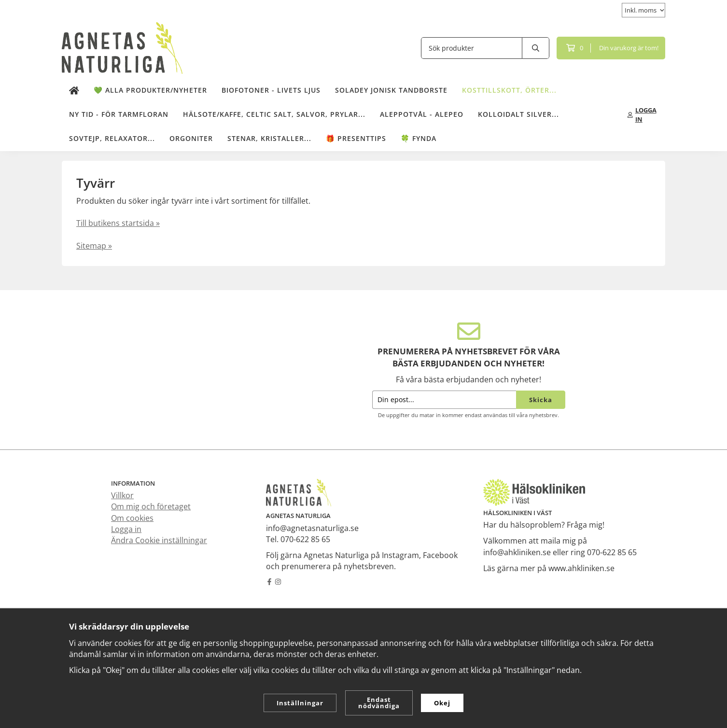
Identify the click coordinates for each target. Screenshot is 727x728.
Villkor (122, 495)
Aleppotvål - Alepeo (422, 114)
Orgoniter (191, 138)
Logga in (126, 529)
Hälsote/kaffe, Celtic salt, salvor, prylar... (274, 114)
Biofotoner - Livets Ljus (271, 90)
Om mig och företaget (151, 506)
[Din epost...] (444, 400)
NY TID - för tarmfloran (119, 114)
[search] (536, 48)
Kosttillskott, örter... (509, 90)
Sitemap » (94, 246)
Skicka (541, 400)
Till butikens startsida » (118, 223)
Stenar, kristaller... (269, 138)
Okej (442, 703)
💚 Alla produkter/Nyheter (150, 90)
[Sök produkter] (472, 48)
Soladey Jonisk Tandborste (391, 90)
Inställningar (300, 703)
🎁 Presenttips (356, 138)
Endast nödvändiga (379, 703)
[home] (74, 91)
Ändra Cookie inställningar (159, 540)
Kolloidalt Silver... (518, 114)
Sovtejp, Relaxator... (112, 138)
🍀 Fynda (419, 138)
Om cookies (132, 518)
